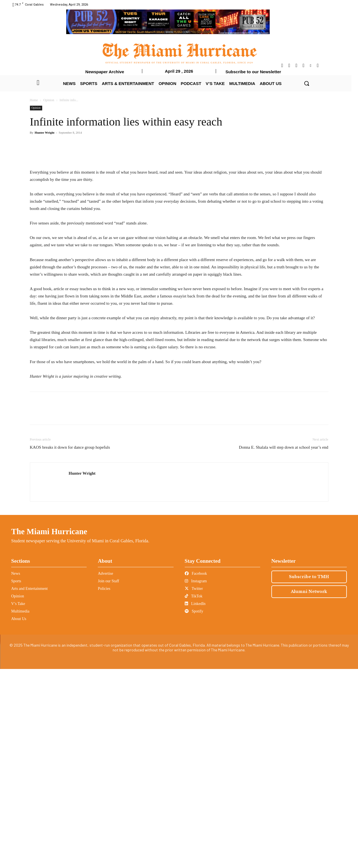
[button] (307, 83)
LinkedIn (195, 803)
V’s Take (18, 803)
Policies (104, 788)
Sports (16, 780)
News (16, 773)
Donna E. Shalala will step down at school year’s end (284, 646)
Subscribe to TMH (309, 776)
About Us (19, 818)
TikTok (194, 795)
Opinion (49, 100)
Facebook (196, 773)
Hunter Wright (45, 133)
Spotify (194, 810)
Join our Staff (108, 780)
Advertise (105, 773)
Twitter (194, 788)
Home (34, 100)
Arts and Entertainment (29, 788)
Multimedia (20, 810)
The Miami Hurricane (49, 730)
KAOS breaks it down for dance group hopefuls (70, 646)
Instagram (196, 780)
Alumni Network (309, 791)
